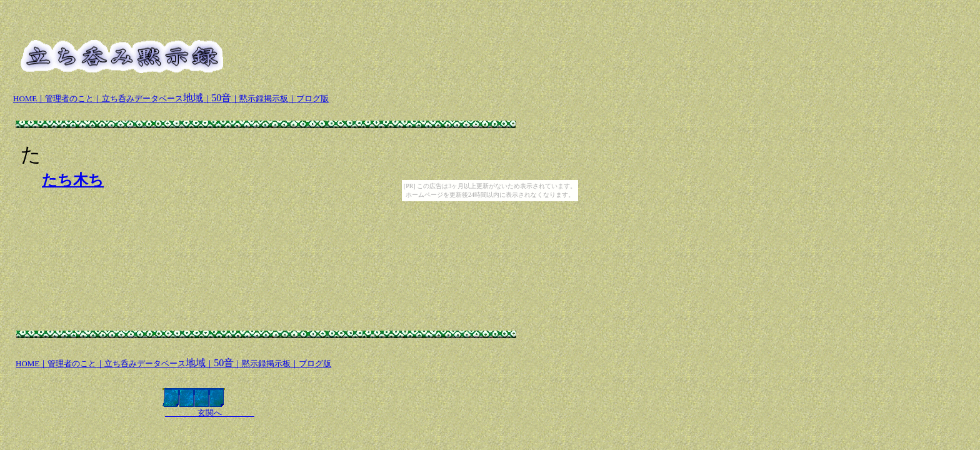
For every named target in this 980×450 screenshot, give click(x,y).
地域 (152, 98)
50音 (221, 98)
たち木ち (73, 180)
